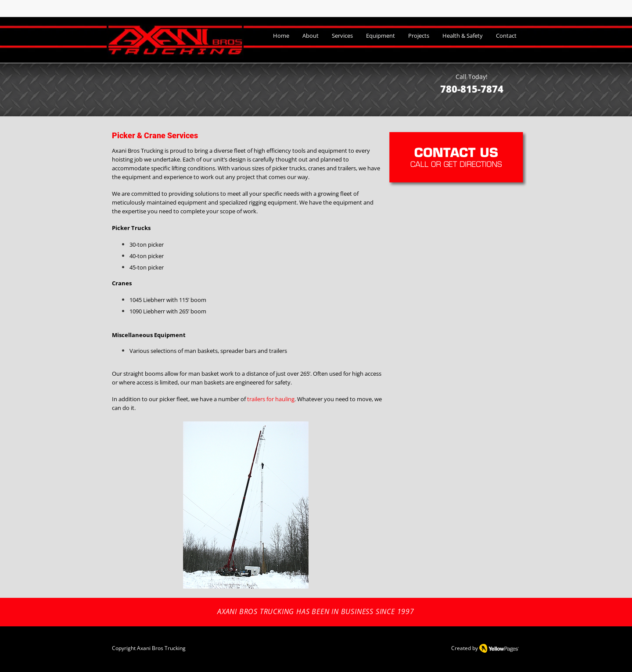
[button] (246, 505)
